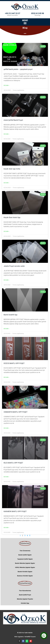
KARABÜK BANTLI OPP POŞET (15, 511)
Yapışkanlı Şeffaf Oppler (25, 559)
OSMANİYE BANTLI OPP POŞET (16, 412)
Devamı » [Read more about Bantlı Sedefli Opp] (6, 329)
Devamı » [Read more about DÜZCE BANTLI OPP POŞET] (6, 377)
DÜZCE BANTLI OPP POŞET (14, 363)
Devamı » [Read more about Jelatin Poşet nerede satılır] (6, 280)
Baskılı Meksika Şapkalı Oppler (25, 563)
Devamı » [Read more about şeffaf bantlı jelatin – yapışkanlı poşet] (6, 85)
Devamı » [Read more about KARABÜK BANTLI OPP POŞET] (6, 528)
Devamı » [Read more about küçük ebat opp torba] (6, 183)
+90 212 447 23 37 (12, 13)
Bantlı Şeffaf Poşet (25, 595)
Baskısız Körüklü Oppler (25, 576)
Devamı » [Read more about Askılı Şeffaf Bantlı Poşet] (6, 134)
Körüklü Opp (25, 603)
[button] (25, 23)
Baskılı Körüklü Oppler (25, 572)
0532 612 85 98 (38, 13)
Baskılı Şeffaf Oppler (25, 555)
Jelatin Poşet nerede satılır (14, 266)
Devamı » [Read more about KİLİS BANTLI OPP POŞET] (6, 477)
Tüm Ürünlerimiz (25, 551)
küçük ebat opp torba (12, 169)
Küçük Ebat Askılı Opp (12, 217)
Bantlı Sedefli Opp (10, 315)
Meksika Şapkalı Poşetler (25, 599)
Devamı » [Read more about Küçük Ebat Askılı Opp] (6, 231)
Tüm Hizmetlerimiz (25, 591)
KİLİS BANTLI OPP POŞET (13, 463)
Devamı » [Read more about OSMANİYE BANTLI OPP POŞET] (6, 428)
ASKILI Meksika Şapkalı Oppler (25, 567)
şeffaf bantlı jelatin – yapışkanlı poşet (18, 69)
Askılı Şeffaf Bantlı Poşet (13, 120)
